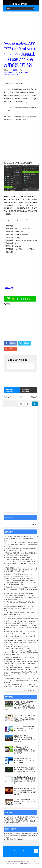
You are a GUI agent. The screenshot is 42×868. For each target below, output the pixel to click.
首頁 (21, 397)
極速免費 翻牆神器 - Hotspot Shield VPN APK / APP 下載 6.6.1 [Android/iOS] (25, 760)
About (15, 851)
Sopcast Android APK (11, 75)
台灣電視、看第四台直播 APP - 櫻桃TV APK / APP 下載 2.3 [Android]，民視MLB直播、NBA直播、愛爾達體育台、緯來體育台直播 (20, 706)
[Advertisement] (21, 26)
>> (38, 690)
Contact (23, 851)
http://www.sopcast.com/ (23, 229)
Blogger (38, 864)
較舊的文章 (34, 397)
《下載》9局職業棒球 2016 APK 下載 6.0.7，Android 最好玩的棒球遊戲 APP (24, 802)
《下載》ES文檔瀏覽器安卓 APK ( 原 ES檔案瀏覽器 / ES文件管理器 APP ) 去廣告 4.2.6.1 (25, 728)
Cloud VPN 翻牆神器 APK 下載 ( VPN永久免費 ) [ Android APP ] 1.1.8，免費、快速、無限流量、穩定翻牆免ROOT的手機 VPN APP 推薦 (21, 653)
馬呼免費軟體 (18, 4)
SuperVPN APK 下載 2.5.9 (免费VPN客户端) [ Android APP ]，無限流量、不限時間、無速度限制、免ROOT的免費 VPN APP (21, 642)
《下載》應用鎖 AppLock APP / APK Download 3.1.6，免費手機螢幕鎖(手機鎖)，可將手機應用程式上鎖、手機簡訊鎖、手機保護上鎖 (21, 570)
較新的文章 (8, 397)
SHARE (10, 343)
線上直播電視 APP (11, 72)
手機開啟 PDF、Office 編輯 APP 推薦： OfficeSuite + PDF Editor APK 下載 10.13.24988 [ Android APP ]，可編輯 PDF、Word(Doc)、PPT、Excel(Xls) (21, 663)
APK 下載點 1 (20, 249)
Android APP (23, 72)
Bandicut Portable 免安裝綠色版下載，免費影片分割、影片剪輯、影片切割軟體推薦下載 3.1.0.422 (25, 770)
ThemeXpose (9, 864)
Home (8, 851)
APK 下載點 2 (31, 249)
